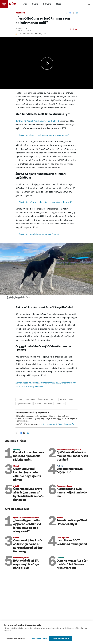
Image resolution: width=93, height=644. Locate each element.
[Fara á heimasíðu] (10, 4)
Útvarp (35, 4)
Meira (59, 4)
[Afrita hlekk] (67, 13)
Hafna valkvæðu (39, 638)
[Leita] (89, 4)
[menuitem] (28, 4)
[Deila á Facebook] (70, 13)
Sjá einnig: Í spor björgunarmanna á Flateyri (39, 234)
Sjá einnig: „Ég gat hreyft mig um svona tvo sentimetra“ (44, 135)
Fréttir (24, 4)
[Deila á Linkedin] (77, 13)
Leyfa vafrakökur (62, 638)
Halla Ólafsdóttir (21, 28)
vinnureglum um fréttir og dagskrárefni (58, 424)
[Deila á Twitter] (74, 13)
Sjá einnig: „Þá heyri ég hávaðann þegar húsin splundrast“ (45, 202)
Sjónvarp (47, 4)
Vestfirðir (20, 13)
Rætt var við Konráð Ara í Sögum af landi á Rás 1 (37, 121)
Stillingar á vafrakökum (15, 638)
